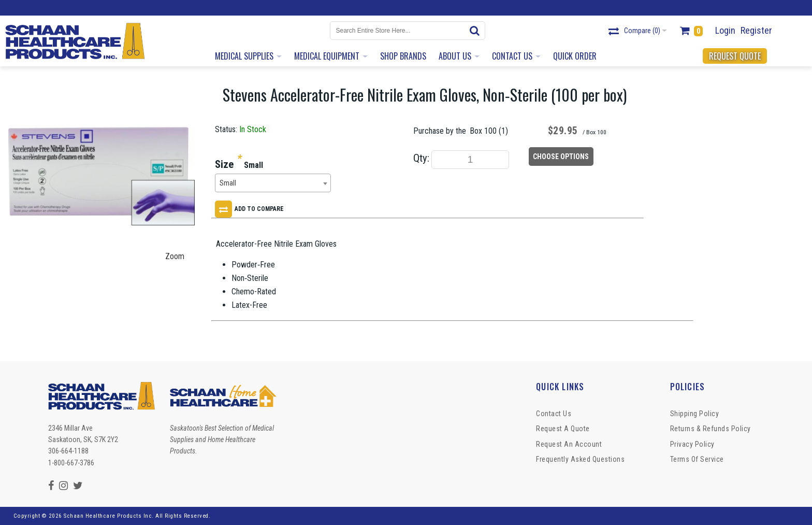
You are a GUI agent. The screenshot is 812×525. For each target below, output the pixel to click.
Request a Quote (563, 429)
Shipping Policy (695, 414)
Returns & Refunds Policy (711, 429)
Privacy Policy (692, 444)
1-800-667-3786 (71, 463)
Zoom (175, 256)
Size (224, 164)
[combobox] (273, 183)
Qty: (421, 158)
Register (756, 30)
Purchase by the (440, 131)
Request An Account (569, 444)
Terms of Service (697, 459)
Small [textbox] (228, 183)
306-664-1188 (68, 451)
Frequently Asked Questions (580, 459)
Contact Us (554, 414)
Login (725, 30)
